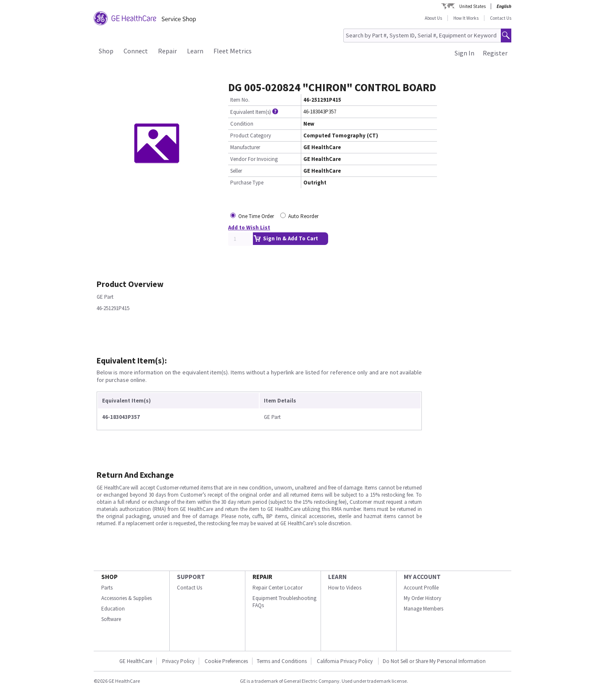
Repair (167, 51)
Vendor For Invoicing (254, 159)
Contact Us (501, 18)
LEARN (337, 577)
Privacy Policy (178, 661)
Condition (242, 124)
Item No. (240, 100)
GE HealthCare (136, 661)
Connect (136, 51)
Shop (106, 51)
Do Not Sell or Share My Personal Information (434, 661)
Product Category (251, 136)
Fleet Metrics (233, 51)
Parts (107, 588)
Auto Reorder (303, 216)
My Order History (422, 598)
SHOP (109, 577)
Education (113, 609)
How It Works (466, 18)
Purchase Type (247, 183)
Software (111, 619)
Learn (195, 51)
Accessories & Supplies (126, 598)
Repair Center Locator (278, 588)
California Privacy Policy (345, 661)
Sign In (464, 53)
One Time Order (256, 216)
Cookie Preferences (226, 661)
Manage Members (423, 609)
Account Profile (421, 588)
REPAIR (262, 577)
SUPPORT (191, 577)
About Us (433, 18)
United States (472, 6)
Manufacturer (245, 147)
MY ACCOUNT (422, 577)
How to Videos (345, 588)
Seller (236, 171)
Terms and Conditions (282, 661)
